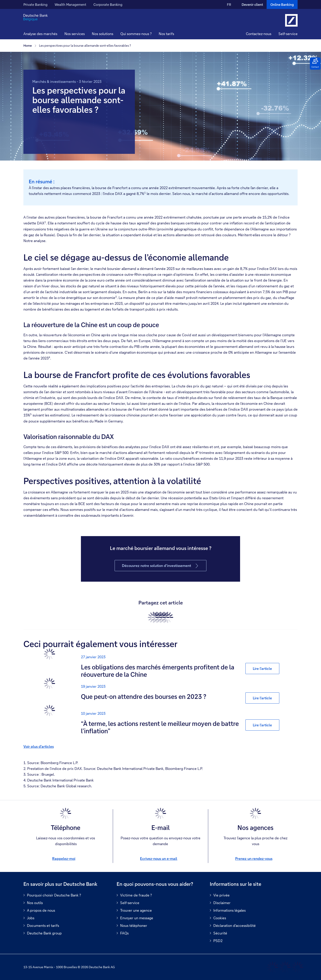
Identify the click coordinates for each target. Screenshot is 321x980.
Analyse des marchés (40, 34)
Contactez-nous (259, 34)
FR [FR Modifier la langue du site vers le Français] (229, 4)
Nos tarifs (166, 34)
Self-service (288, 34)
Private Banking (35, 4)
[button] (75, 34)
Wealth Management (70, 4)
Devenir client (252, 4)
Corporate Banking (108, 4)
